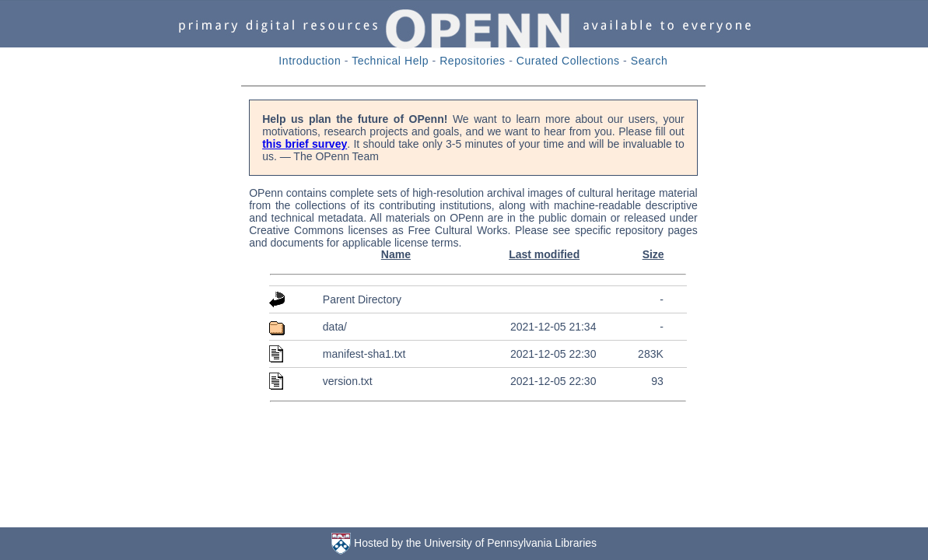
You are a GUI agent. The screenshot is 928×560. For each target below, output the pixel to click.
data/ (335, 327)
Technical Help (390, 61)
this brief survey (305, 144)
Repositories (473, 61)
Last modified (544, 254)
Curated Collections (568, 61)
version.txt (348, 381)
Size (653, 254)
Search (650, 61)
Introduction (310, 61)
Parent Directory (362, 299)
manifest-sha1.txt (364, 354)
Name (396, 254)
